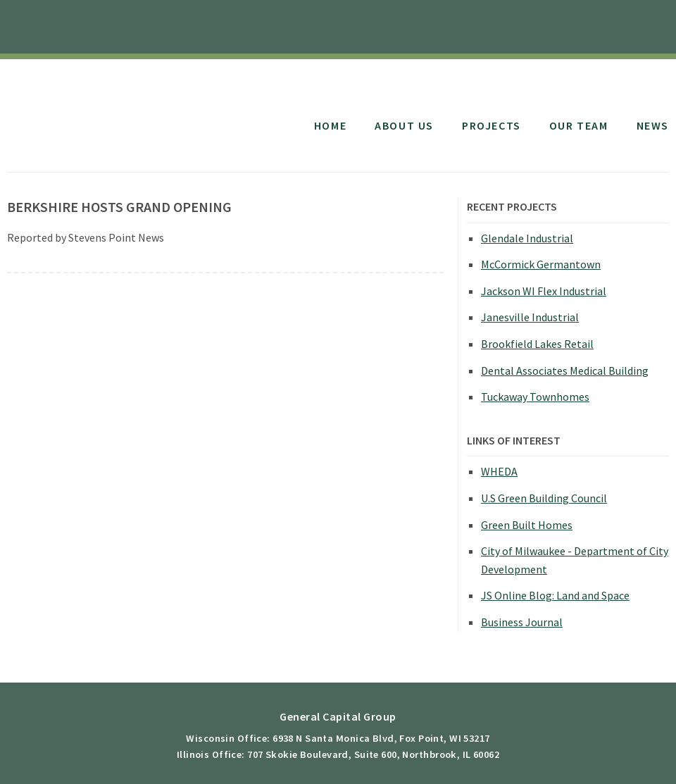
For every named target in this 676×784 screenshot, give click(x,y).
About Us (404, 125)
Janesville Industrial (530, 317)
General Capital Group (121, 111)
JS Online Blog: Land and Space (555, 595)
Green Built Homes (527, 525)
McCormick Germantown (541, 264)
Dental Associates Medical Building (565, 371)
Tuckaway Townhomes (535, 397)
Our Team (579, 125)
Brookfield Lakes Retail (537, 344)
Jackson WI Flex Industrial (544, 291)
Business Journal (522, 622)
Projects (492, 125)
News (653, 125)
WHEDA (499, 471)
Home (330, 125)
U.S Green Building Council (544, 498)
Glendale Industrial (527, 238)
